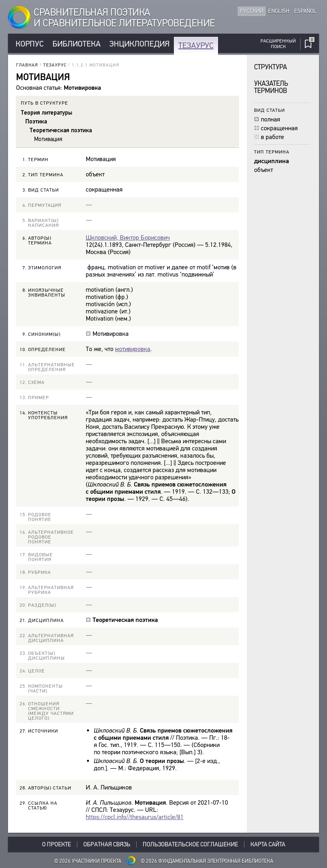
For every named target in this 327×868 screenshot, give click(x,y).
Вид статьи (269, 110)
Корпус (30, 44)
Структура (270, 67)
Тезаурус (196, 45)
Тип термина (272, 152)
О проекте (57, 844)
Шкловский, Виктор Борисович (128, 237)
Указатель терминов (271, 87)
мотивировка (133, 349)
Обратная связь (107, 844)
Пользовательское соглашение (190, 844)
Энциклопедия (139, 44)
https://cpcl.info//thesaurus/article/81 (135, 817)
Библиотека (77, 44)
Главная (27, 65)
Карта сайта (268, 844)
